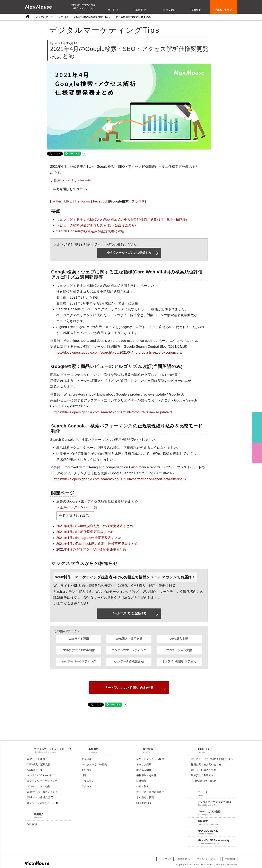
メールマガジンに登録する (129, 613)
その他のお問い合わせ (204, 781)
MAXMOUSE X (208, 831)
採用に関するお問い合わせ (206, 765)
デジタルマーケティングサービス (53, 749)
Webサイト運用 (79, 639)
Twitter (56, 201)
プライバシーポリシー (208, 859)
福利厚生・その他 (146, 775)
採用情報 (196, 10)
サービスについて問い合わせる (129, 688)
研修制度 (141, 781)
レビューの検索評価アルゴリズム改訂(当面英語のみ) (96, 225)
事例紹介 (141, 10)
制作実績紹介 (144, 803)
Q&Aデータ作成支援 (129, 662)
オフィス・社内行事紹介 (150, 792)
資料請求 (203, 821)
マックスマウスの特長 (94, 765)
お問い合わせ (224, 10)
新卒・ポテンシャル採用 (150, 759)
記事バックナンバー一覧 (73, 180)
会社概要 (87, 770)
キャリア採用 (144, 765)
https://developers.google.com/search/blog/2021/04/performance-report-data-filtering (120, 479)
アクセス (87, 786)
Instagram (82, 201)
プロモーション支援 (179, 650)
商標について (184, 859)
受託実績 (32, 824)
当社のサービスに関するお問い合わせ (212, 759)
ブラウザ (138, 201)
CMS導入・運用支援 (129, 639)
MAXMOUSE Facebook (213, 840)
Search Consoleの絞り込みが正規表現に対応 (90, 231)
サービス (113, 10)
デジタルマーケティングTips (52, 17)
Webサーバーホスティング (79, 662)
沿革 (84, 775)
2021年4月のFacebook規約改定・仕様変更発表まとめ (97, 544)
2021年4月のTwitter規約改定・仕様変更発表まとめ (95, 526)
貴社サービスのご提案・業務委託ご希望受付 (205, 773)
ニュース (203, 792)
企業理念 (87, 759)
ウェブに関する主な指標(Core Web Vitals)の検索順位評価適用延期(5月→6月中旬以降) (122, 220)
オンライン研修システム (179, 662)
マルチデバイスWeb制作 (79, 650)
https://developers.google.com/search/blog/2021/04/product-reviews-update (113, 412)
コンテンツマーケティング (129, 650)
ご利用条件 (230, 859)
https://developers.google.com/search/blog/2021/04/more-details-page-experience (118, 352)
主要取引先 (88, 781)
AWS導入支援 (179, 639)
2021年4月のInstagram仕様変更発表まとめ (89, 538)
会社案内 (168, 10)
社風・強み (143, 786)
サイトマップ (165, 859)
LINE (68, 201)
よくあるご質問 (145, 797)
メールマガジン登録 (209, 812)
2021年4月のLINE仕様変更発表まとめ (85, 532)
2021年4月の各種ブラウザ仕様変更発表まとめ (91, 549)
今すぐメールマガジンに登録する (129, 253)
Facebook (100, 201)
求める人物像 (144, 770)
